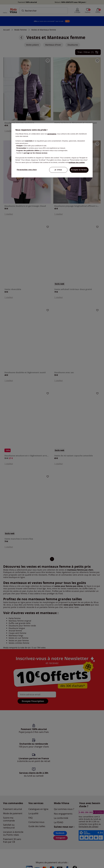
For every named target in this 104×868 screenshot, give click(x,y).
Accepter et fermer (79, 170)
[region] (52, 150)
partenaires (52, 134)
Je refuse (58, 170)
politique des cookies (77, 162)
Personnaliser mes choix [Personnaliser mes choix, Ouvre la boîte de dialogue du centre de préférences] (27, 170)
